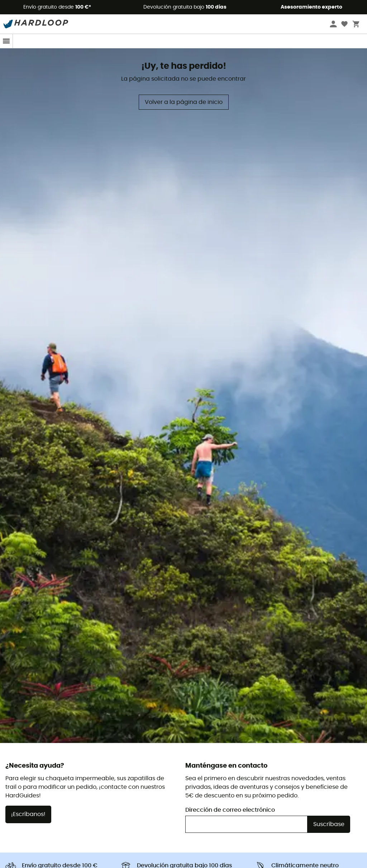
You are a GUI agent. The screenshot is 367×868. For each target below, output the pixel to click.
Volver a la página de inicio (184, 102)
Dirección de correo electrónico (230, 810)
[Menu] (6, 41)
